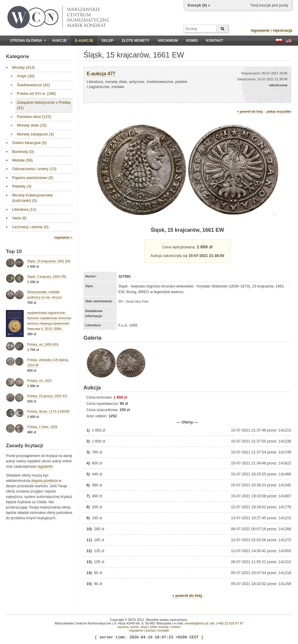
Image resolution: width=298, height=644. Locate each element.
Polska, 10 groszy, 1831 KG (47, 396)
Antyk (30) (26, 76)
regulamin (45, 466)
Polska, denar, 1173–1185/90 (48, 411)
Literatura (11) (24, 209)
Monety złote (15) (32, 125)
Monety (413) (24, 67)
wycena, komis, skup (132, 627)
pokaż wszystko (279, 111)
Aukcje (59, 41)
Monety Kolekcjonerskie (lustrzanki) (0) (32, 198)
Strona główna (28, 41)
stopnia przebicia (44, 481)
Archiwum (168, 41)
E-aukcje (84, 41)
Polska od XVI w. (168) (36, 94)
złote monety (159, 627)
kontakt (164, 630)
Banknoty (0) (23, 152)
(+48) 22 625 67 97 (230, 623)
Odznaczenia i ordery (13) (34, 169)
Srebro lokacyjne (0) (29, 143)
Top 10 (14, 251)
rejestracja (282, 30)
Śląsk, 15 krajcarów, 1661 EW (49, 261)
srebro (176, 627)
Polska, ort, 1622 (40, 381)
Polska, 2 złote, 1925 (42, 427)
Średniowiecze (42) (33, 85)
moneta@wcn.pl (196, 623)
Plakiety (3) (22, 186)
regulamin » (63, 237)
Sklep (107, 41)
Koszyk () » (199, 5)
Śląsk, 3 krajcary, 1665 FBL (47, 277)
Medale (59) (22, 160)
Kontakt (215, 41)
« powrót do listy (250, 111)
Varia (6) (19, 218)
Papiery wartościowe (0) (33, 178)
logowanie (260, 30)
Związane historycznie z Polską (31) (44, 105)
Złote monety (136, 41)
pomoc (151, 630)
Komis (192, 41)
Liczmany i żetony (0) (30, 227)
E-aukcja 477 (101, 74)
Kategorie (17, 56)
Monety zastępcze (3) (35, 134)
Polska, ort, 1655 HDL (43, 344)
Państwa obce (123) (34, 117)
